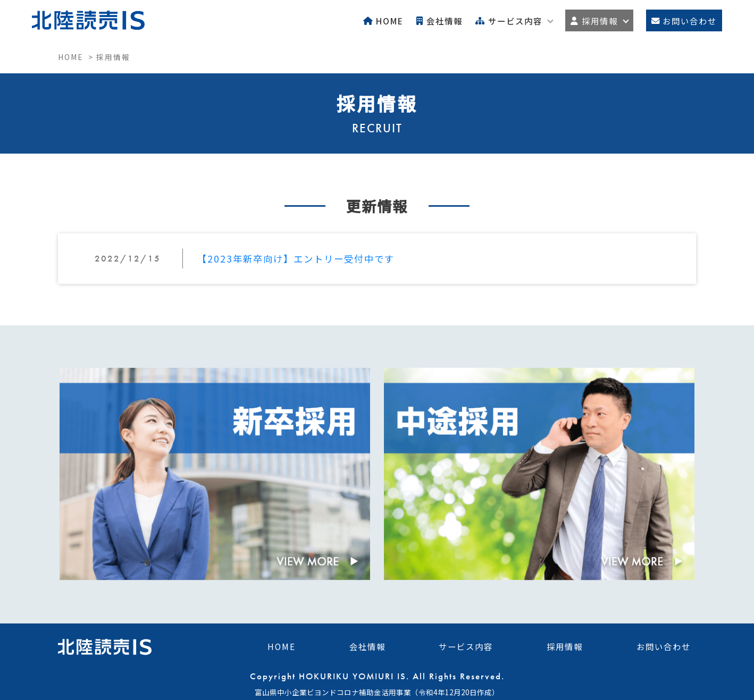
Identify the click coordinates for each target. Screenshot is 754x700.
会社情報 (367, 645)
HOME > (77, 57)
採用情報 (565, 645)
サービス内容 (466, 645)
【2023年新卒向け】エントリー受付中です (296, 259)
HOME (282, 645)
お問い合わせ (664, 645)
